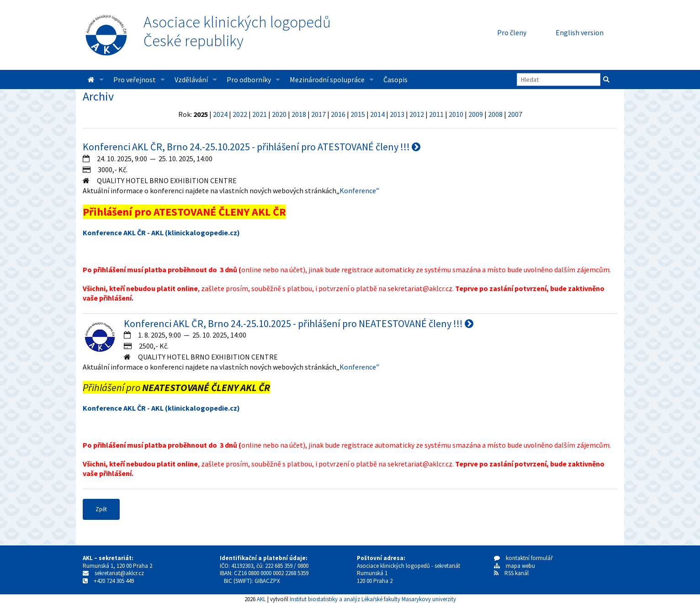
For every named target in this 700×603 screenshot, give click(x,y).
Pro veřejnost (135, 79)
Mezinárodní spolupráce (327, 79)
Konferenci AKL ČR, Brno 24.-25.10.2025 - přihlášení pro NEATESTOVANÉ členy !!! (299, 323)
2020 (279, 114)
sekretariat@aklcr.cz (119, 573)
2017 (318, 114)
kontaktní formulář (523, 558)
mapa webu (514, 566)
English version (580, 32)
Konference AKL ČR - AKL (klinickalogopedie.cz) (161, 408)
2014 (377, 114)
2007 (515, 114)
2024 (220, 114)
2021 (260, 114)
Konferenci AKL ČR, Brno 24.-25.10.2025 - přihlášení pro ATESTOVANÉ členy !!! (252, 147)
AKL (261, 599)
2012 (417, 114)
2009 (476, 114)
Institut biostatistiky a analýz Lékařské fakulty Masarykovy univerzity (373, 599)
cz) (235, 233)
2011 (436, 114)
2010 (456, 114)
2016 (338, 114)
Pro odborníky (249, 79)
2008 (495, 114)
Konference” (359, 190)
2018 (299, 114)
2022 (240, 114)
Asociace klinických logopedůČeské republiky (237, 32)
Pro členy (512, 32)
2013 (397, 114)
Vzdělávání (191, 79)
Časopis (395, 79)
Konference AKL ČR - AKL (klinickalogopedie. (156, 233)
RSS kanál (517, 573)
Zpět (101, 509)
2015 (358, 114)
